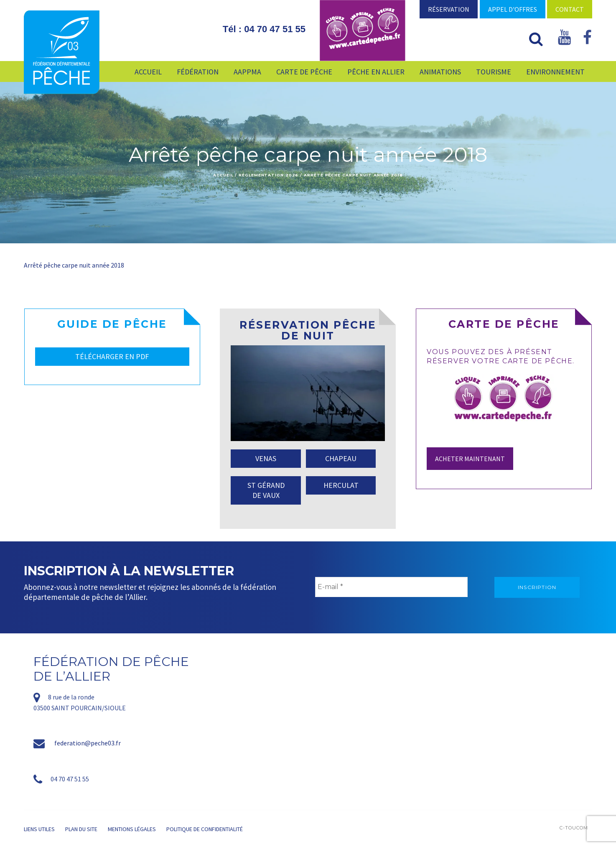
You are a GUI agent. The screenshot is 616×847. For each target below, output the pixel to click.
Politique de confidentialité (205, 829)
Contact (570, 9)
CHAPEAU (341, 458)
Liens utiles (39, 829)
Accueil (223, 175)
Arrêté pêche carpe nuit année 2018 (74, 265)
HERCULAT (341, 485)
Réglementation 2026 (269, 175)
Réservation (449, 9)
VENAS (266, 458)
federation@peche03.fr (88, 743)
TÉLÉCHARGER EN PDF (112, 356)
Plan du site (81, 829)
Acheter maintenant (470, 459)
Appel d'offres (513, 9)
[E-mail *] (391, 587)
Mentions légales (132, 829)
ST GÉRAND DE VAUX (266, 490)
